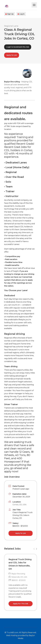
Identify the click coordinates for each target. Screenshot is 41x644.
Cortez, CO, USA (19, 505)
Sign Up (10, 14)
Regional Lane (11, 26)
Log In (21, 14)
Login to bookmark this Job (18, 47)
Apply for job (12, 55)
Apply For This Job (21, 604)
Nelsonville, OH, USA (19, 577)
